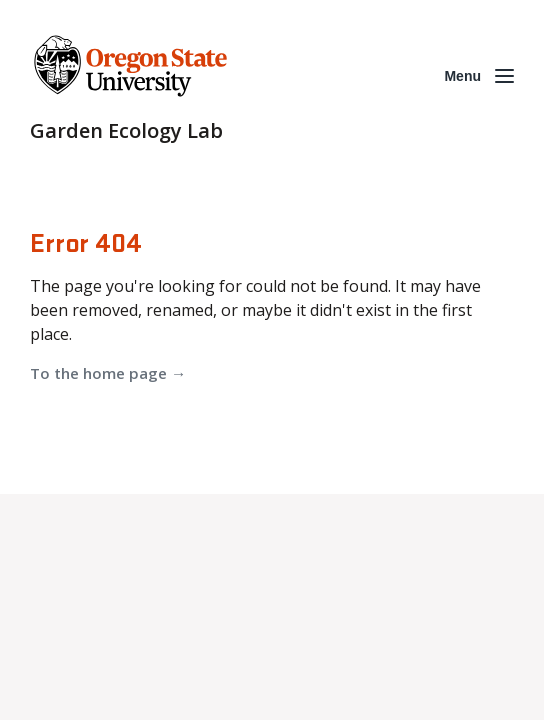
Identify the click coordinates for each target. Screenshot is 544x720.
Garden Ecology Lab (126, 130)
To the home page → (108, 373)
